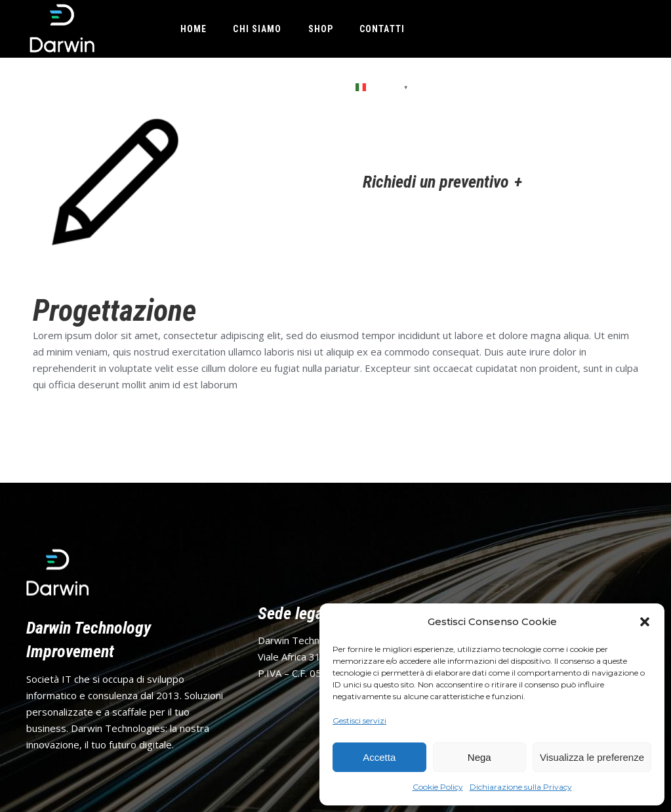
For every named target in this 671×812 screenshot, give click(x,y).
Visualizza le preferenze (592, 757)
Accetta (379, 757)
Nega (479, 757)
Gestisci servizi (359, 721)
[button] (645, 622)
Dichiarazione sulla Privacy (521, 787)
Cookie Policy (438, 787)
